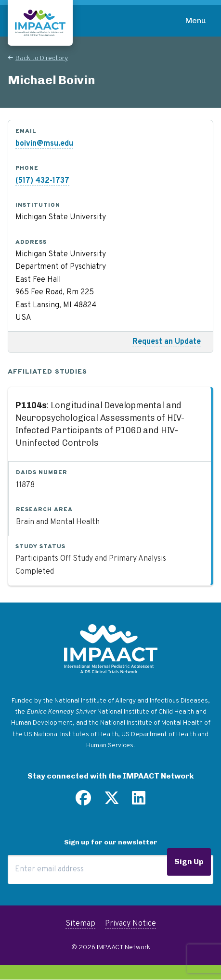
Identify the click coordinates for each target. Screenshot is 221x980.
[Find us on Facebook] (83, 802)
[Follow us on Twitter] (112, 802)
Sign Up (189, 861)
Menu (196, 20)
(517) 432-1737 (42, 181)
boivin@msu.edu (44, 144)
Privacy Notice (130, 924)
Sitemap (80, 924)
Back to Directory (42, 58)
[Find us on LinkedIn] (139, 802)
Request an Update (167, 342)
